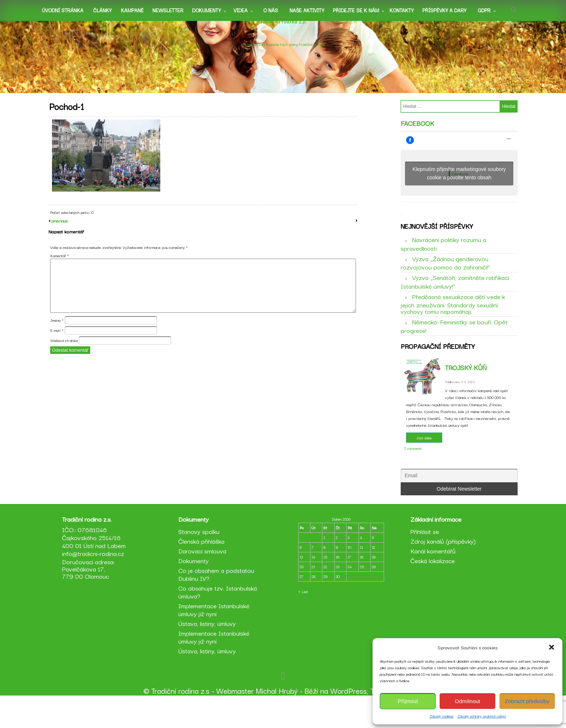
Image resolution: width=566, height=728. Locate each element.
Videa (241, 10)
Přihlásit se (424, 561)
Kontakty (402, 10)
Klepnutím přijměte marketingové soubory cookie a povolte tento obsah (459, 179)
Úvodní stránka (63, 10)
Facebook (417, 128)
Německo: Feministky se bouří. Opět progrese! (454, 337)
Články (102, 10)
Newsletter (168, 10)
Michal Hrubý (277, 720)
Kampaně (132, 10)
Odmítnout (467, 701)
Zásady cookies (442, 716)
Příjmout (408, 701)
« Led (303, 621)
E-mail (57, 347)
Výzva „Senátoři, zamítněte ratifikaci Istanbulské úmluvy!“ (455, 292)
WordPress (349, 720)
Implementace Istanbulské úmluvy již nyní (215, 639)
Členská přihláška (203, 571)
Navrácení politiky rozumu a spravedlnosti (443, 254)
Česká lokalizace (432, 590)
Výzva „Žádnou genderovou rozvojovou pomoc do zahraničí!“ (445, 273)
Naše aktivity (307, 10)
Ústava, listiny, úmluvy (208, 653)
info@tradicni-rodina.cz (95, 583)
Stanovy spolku (200, 561)
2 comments (413, 464)
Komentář (60, 272)
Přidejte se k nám (356, 10)
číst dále (424, 453)
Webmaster (235, 720)
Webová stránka (64, 357)
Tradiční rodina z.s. (283, 30)
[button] (552, 647)
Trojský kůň (466, 383)
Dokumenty (206, 10)
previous (59, 237)
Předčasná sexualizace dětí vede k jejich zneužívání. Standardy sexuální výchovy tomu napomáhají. (453, 314)
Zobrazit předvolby (527, 701)
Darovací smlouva (203, 580)
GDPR (484, 10)
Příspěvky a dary (444, 10)
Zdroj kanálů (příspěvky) (442, 571)
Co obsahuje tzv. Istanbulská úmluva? (219, 621)
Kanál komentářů (432, 580)
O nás (271, 10)
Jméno (57, 337)
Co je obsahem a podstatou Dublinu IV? (217, 604)
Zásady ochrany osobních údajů (482, 716)
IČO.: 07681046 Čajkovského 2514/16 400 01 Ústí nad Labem (96, 567)
